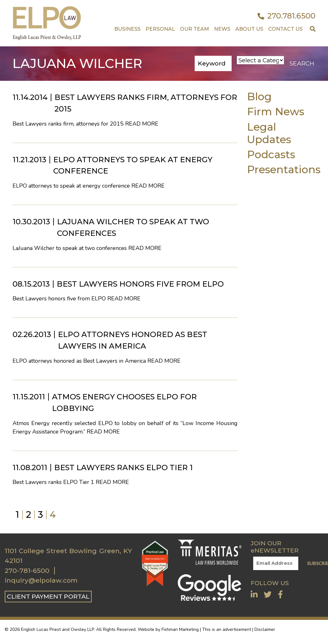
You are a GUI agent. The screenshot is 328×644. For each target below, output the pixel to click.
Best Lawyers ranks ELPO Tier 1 (123, 467)
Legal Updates (269, 133)
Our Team (195, 29)
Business (127, 29)
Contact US (285, 29)
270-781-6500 (27, 571)
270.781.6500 (287, 16)
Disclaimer (265, 629)
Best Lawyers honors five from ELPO (140, 284)
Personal (160, 29)
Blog (259, 96)
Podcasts (271, 154)
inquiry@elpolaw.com (41, 580)
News (222, 29)
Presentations (284, 169)
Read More (142, 124)
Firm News (276, 111)
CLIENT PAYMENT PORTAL (48, 596)
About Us (249, 29)
